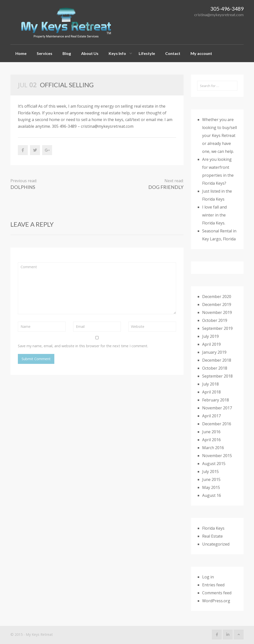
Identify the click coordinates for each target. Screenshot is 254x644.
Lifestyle (147, 53)
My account (201, 53)
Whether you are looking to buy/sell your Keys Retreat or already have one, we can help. (220, 135)
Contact (173, 53)
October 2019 (215, 320)
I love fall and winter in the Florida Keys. (214, 215)
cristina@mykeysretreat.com (219, 15)
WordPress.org (216, 601)
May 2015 (211, 487)
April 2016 (211, 440)
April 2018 (211, 392)
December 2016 (217, 424)
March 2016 (213, 448)
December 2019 (217, 304)
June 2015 (211, 479)
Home (21, 53)
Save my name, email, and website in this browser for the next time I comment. (83, 346)
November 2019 (217, 312)
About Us (90, 53)
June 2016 (211, 432)
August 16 (212, 495)
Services (45, 53)
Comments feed (217, 593)
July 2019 (210, 336)
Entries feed (213, 585)
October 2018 (215, 368)
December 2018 (217, 360)
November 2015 (217, 456)
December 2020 (217, 297)
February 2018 (216, 400)
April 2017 (211, 416)
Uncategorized (216, 544)
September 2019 (217, 328)
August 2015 (214, 464)
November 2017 (217, 408)
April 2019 (211, 344)
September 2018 (217, 376)
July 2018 (210, 384)
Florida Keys (213, 528)
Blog (67, 53)
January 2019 (214, 352)
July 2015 (210, 472)
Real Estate (212, 536)
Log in (208, 577)
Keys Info (117, 53)
